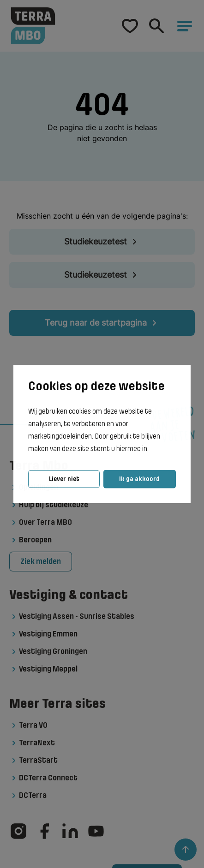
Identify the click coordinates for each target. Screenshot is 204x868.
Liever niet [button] (64, 479)
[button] (151, 449)
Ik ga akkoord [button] (139, 479)
